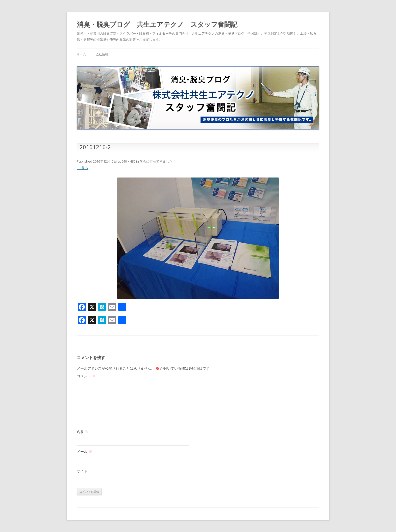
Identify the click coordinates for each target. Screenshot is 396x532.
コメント (86, 376)
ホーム (81, 54)
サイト (82, 471)
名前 (83, 432)
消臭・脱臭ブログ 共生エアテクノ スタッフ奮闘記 (157, 24)
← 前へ (83, 168)
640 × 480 (128, 161)
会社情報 (102, 54)
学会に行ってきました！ (158, 161)
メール (84, 451)
